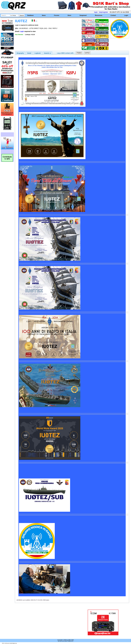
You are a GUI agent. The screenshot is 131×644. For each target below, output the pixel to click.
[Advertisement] (47, 622)
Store (69, 15)
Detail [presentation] (29, 53)
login (96, 12)
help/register (103, 12)
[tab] (20, 53)
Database (30, 15)
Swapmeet (83, 15)
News (44, 15)
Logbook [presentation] (38, 53)
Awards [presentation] (47, 53)
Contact (113, 15)
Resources (99, 15)
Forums (57, 15)
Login (126, 15)
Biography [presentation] (20, 53)
